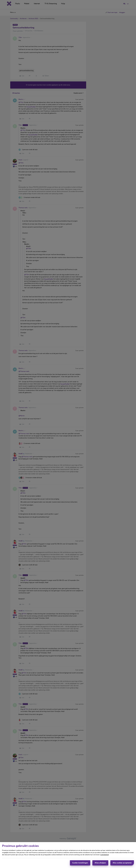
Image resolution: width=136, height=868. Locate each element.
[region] (68, 855)
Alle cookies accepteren (122, 863)
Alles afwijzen (100, 863)
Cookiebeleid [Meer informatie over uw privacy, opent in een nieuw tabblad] (104, 855)
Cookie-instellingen (80, 863)
